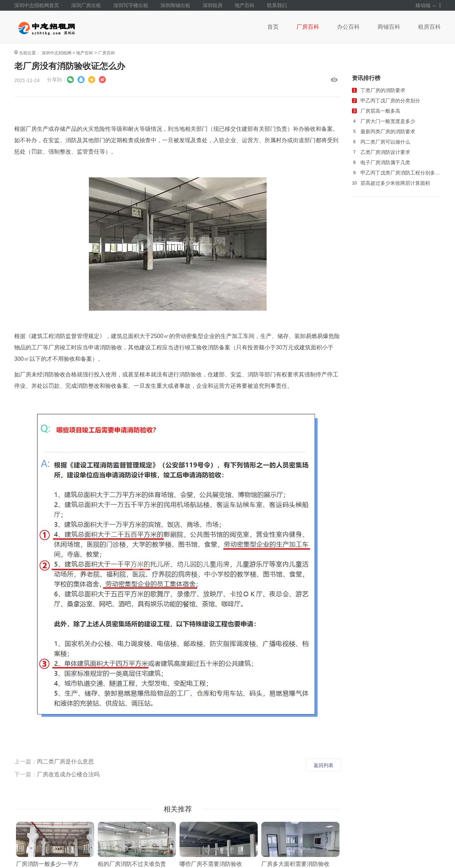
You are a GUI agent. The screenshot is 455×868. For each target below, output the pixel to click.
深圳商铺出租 (175, 5)
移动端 (426, 5)
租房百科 (429, 27)
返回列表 (323, 765)
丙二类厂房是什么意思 (65, 762)
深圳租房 (213, 5)
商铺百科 (389, 27)
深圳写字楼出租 (131, 5)
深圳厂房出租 (86, 5)
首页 (273, 27)
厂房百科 (308, 27)
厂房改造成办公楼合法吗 (68, 774)
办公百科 (348, 27)
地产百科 (245, 5)
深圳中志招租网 (57, 53)
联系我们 (277, 5)
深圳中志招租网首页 (37, 5)
